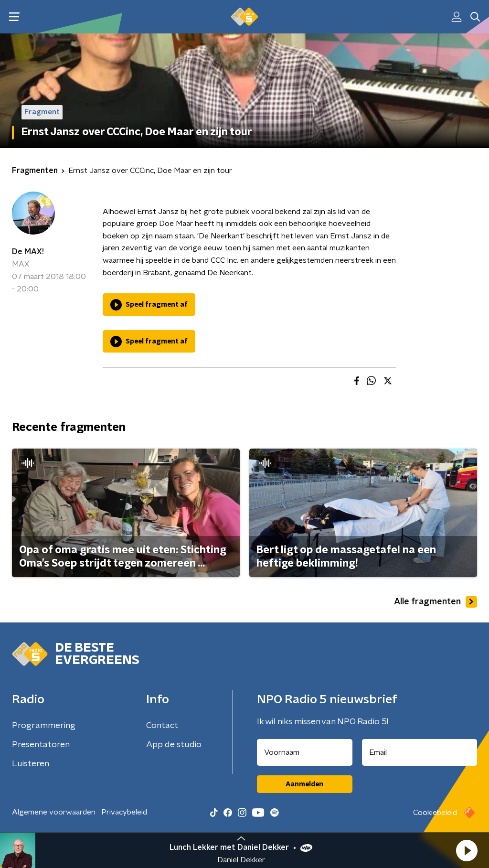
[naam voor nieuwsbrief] (305, 752)
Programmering (44, 726)
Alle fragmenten (436, 602)
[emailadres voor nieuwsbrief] (420, 752)
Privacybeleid (124, 812)
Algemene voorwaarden (54, 812)
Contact (162, 726)
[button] (467, 850)
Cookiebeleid (435, 813)
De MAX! (28, 252)
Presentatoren (41, 745)
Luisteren (31, 764)
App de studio (174, 745)
